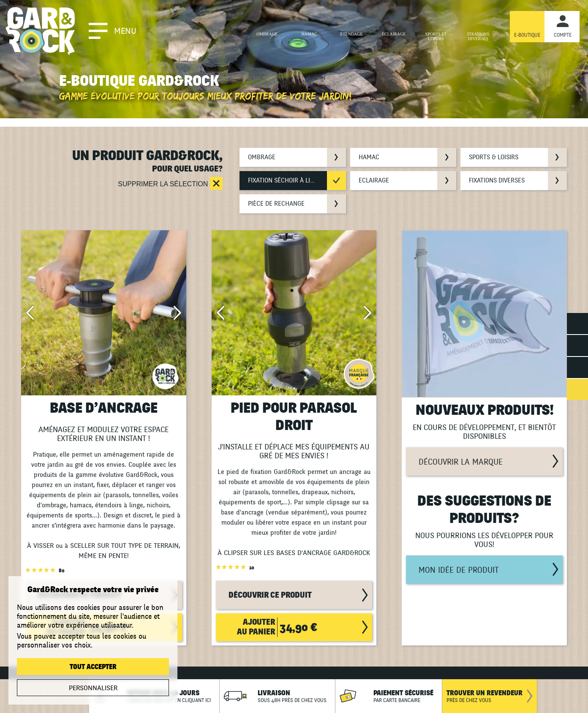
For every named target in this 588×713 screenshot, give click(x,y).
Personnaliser (93, 688)
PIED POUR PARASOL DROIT (294, 417)
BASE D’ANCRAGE (104, 408)
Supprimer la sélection (164, 184)
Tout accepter (93, 667)
